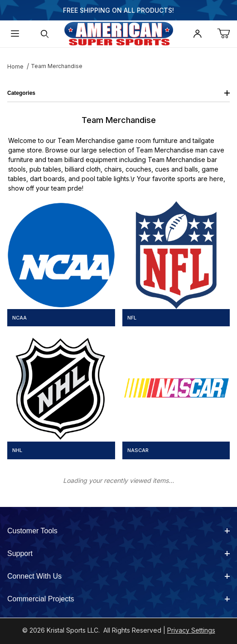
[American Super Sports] (119, 33)
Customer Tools (119, 531)
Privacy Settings (191, 630)
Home (15, 66)
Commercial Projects (119, 599)
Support (119, 553)
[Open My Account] (197, 34)
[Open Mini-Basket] (227, 34)
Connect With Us (119, 576)
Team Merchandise (57, 66)
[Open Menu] (15, 34)
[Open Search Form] (44, 34)
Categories (119, 93)
